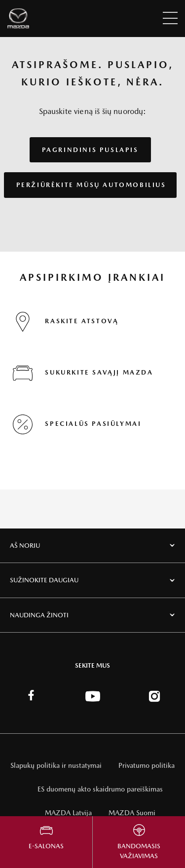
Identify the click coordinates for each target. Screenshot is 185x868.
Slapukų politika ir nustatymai (56, 765)
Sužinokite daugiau (44, 580)
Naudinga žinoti (39, 615)
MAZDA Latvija (68, 813)
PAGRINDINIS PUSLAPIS (90, 150)
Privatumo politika (147, 765)
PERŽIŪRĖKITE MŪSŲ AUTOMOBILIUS (91, 185)
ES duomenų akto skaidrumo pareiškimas (100, 789)
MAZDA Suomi (132, 813)
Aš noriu (25, 546)
